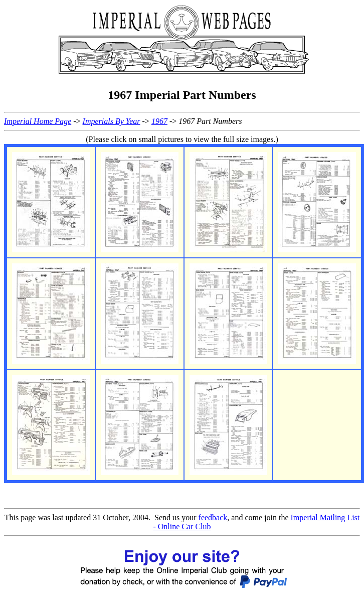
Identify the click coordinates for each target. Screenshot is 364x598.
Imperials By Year (112, 121)
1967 (159, 121)
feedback (213, 517)
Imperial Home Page (38, 121)
